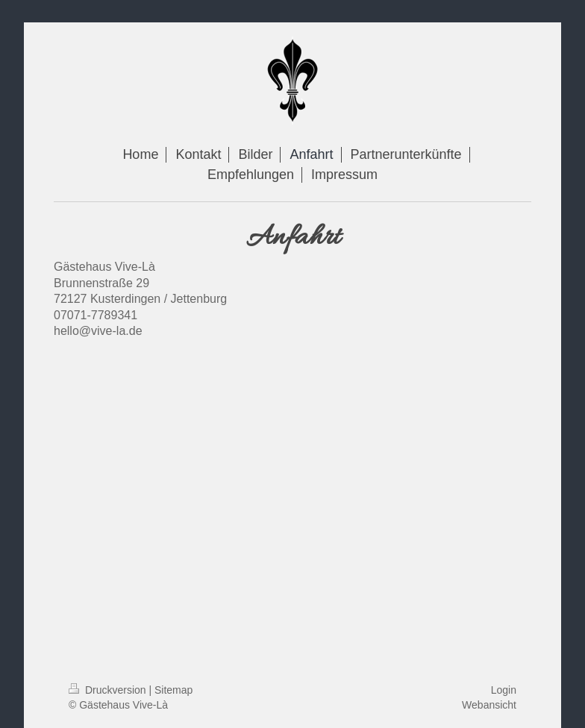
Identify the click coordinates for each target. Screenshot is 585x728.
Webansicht (489, 705)
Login (504, 690)
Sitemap (173, 690)
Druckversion (109, 690)
